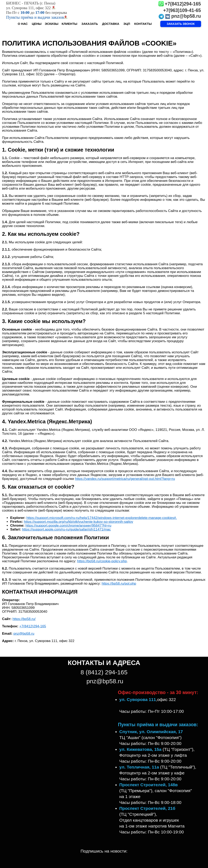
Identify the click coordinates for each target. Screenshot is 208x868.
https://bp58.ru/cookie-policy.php (102, 561)
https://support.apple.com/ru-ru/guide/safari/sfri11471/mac (66, 529)
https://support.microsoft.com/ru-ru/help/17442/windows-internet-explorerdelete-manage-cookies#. (102, 518)
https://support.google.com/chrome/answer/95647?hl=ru (68, 526)
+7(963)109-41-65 (182, 10)
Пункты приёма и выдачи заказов (37, 17)
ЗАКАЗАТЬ (90, 24)
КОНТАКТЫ (143, 24)
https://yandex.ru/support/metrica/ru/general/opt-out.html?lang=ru (125, 479)
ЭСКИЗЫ (52, 24)
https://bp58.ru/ (24, 619)
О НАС (23, 24)
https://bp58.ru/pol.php (119, 584)
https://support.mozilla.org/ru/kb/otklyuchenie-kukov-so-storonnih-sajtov (79, 522)
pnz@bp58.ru (186, 16)
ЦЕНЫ (37, 24)
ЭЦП (127, 24)
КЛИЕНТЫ (69, 24)
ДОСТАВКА (111, 24)
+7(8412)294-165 (183, 4)
